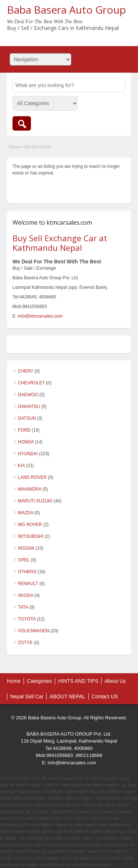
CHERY (26, 371)
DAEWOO (28, 395)
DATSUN (27, 418)
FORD (24, 430)
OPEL (24, 560)
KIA (22, 466)
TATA (23, 607)
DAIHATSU (29, 407)
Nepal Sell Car (27, 696)
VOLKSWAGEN (34, 631)
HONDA (26, 442)
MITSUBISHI (31, 536)
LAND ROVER (32, 477)
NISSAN (26, 548)
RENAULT (28, 584)
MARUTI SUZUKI (35, 501)
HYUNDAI (28, 454)
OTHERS (27, 572)
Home (14, 147)
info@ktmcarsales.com (40, 316)
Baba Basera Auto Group (66, 10)
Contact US (105, 696)
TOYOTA (27, 619)
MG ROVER (30, 525)
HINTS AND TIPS (78, 681)
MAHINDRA (30, 489)
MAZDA (26, 513)
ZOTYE (25, 643)
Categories (39, 681)
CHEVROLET (31, 383)
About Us (115, 681)
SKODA (26, 595)
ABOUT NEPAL (68, 696)
